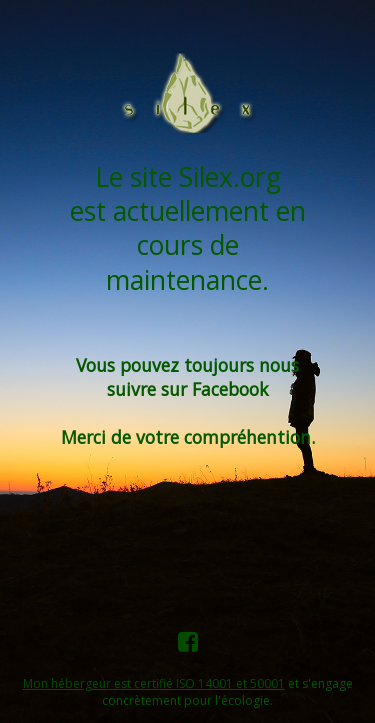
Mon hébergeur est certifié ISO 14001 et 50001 (154, 683)
